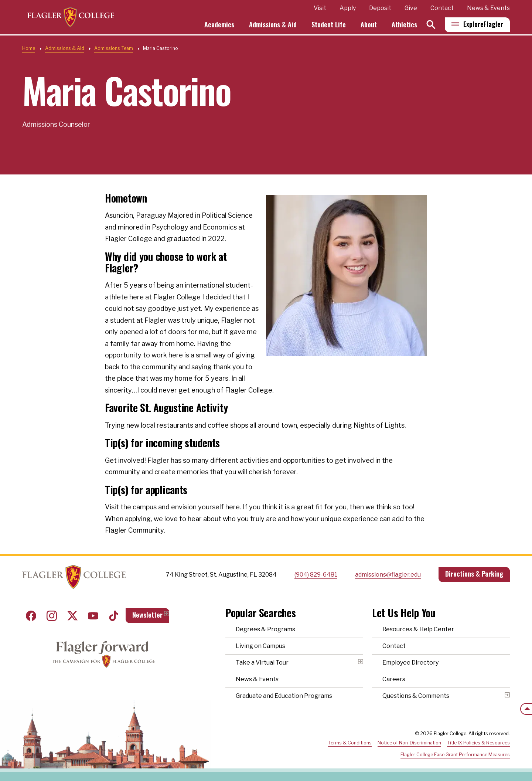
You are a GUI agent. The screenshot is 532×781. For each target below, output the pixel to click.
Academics (219, 25)
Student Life (329, 25)
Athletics (404, 25)
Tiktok (114, 616)
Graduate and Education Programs (284, 696)
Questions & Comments (416, 696)
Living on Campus (260, 646)
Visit (320, 9)
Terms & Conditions (350, 743)
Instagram (52, 616)
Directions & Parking (474, 574)
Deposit (380, 9)
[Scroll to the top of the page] (526, 709)
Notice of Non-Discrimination (409, 743)
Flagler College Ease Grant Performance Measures (455, 755)
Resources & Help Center (418, 629)
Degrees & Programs (265, 629)
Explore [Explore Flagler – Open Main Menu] (483, 25)
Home (29, 48)
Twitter (72, 616)
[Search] (431, 25)
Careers (394, 679)
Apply (348, 9)
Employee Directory (410, 663)
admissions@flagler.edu (388, 575)
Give (411, 9)
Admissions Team (114, 48)
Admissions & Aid (273, 25)
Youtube (93, 616)
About (369, 25)
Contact (442, 9)
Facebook (31, 616)
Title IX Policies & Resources (478, 743)
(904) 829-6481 (316, 575)
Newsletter (147, 615)
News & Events (488, 9)
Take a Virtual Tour (262, 663)
